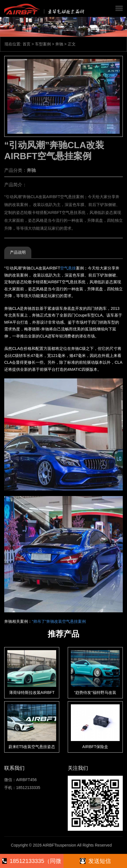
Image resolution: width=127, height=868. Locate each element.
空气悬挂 (68, 268)
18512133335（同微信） (32, 863)
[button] (119, 8)
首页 (27, 44)
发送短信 (95, 861)
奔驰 (59, 44)
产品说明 (18, 252)
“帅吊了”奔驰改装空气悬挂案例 (59, 621)
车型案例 (43, 44)
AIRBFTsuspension (59, 845)
